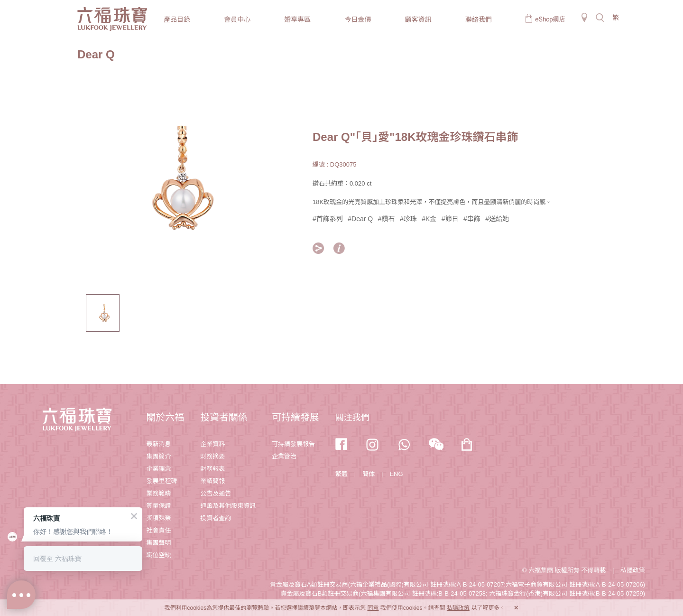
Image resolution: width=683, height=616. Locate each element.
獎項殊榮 (158, 518)
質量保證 (158, 506)
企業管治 (284, 456)
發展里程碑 (162, 481)
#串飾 (472, 219)
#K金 (429, 219)
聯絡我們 (479, 19)
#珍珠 (408, 219)
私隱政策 (633, 570)
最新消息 (158, 444)
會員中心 (237, 19)
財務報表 (212, 469)
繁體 (341, 474)
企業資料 (212, 444)
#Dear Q (360, 219)
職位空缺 (158, 555)
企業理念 (158, 469)
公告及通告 (216, 493)
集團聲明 (158, 543)
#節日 (450, 219)
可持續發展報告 (293, 444)
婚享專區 (297, 19)
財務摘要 (212, 456)
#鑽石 (387, 219)
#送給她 (497, 219)
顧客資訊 (418, 19)
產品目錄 (177, 19)
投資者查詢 (216, 518)
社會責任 (158, 530)
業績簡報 (212, 481)
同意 (373, 608)
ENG (396, 474)
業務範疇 (158, 493)
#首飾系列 (328, 219)
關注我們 (352, 418)
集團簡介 (158, 456)
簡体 (369, 474)
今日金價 (358, 19)
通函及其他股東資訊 (228, 506)
